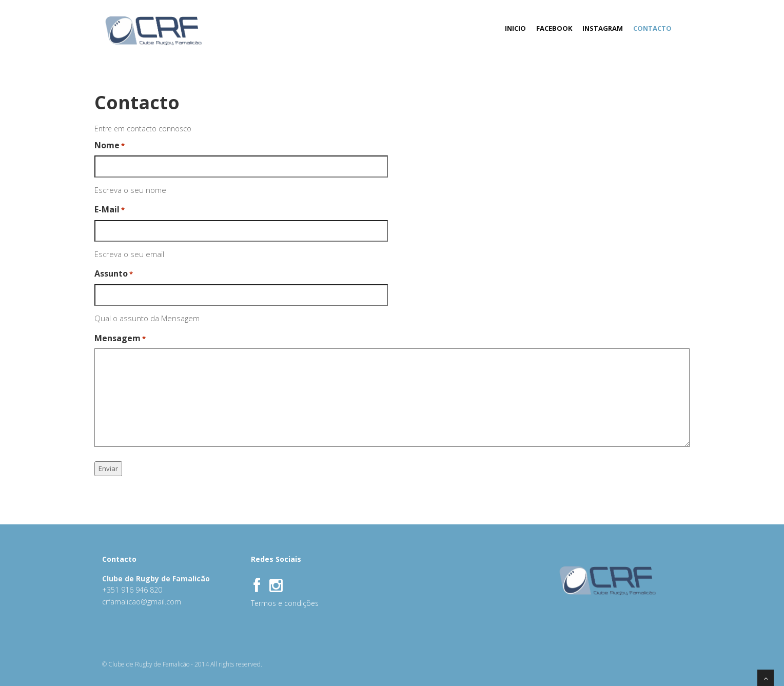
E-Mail (110, 210)
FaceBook (554, 28)
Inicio (515, 28)
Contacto (652, 28)
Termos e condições (285, 603)
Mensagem (120, 338)
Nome (110, 145)
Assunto (114, 274)
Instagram (603, 28)
